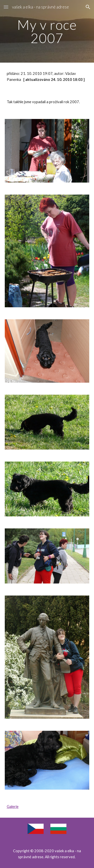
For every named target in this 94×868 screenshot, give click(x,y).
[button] (6, 7)
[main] (47, 31)
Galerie (13, 807)
